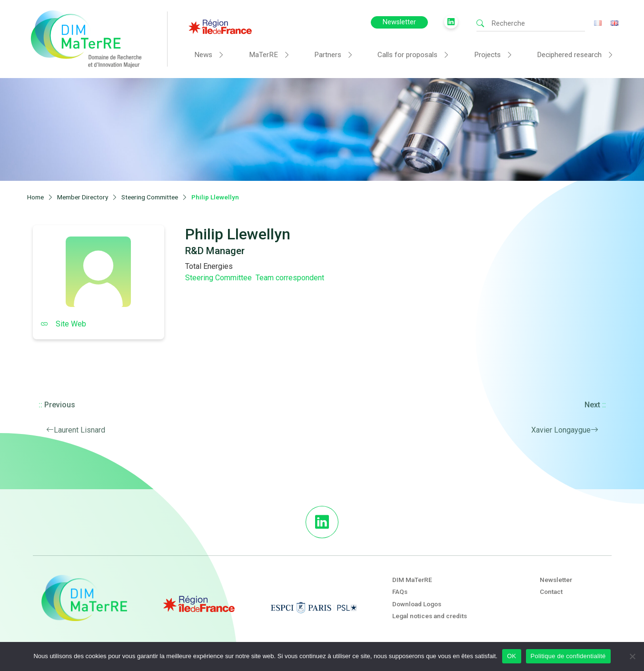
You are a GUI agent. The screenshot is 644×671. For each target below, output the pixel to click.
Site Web (63, 324)
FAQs (400, 592)
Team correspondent (290, 278)
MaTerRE (263, 55)
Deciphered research (569, 55)
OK (511, 656)
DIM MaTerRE (412, 580)
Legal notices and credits (430, 616)
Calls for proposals (407, 55)
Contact (551, 592)
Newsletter (399, 22)
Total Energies (209, 266)
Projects (487, 55)
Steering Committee (218, 278)
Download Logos (417, 604)
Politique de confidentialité (568, 656)
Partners (328, 55)
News (203, 55)
